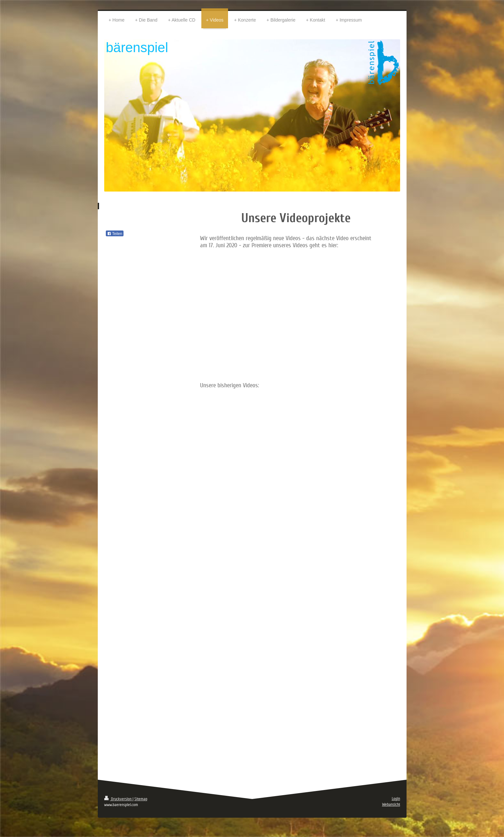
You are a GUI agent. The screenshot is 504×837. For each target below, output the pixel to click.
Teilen (115, 234)
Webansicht (391, 804)
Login (396, 799)
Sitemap (141, 799)
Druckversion (118, 799)
